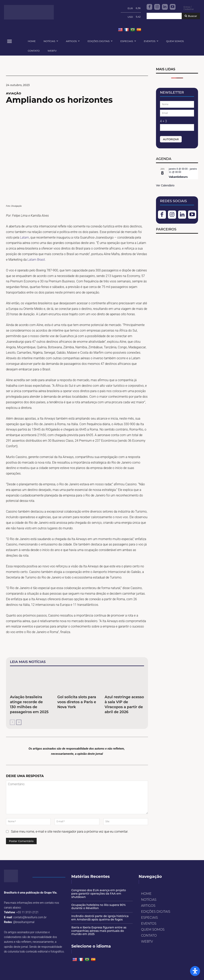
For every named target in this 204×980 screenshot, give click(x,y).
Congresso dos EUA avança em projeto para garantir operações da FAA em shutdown (99, 894)
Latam (24, 237)
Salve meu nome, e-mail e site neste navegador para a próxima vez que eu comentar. (70, 832)
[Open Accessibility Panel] (195, 971)
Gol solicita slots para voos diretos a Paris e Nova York (77, 702)
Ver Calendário (165, 185)
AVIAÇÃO (14, 93)
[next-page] (19, 722)
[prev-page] (12, 722)
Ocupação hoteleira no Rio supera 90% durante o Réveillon (99, 907)
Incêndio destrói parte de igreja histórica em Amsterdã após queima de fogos (100, 918)
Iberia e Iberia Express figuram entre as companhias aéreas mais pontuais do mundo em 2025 (99, 931)
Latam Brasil (36, 260)
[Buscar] (191, 16)
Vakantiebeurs (178, 177)
